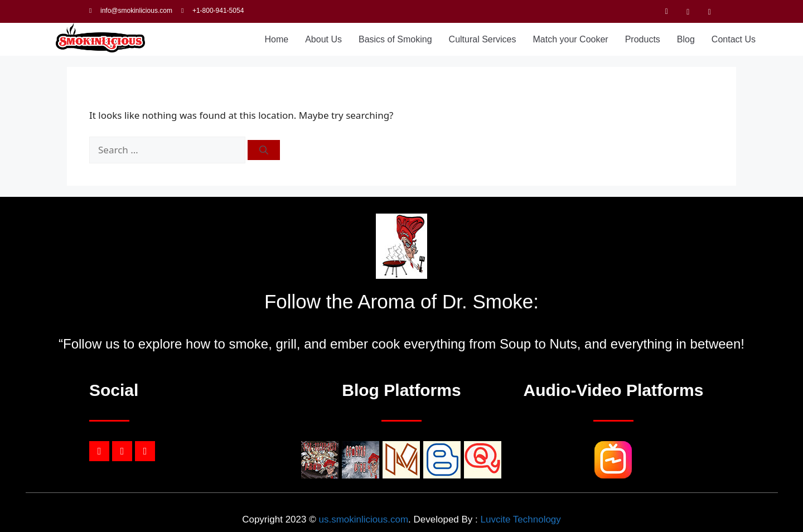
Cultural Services (483, 39)
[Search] (264, 150)
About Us (323, 39)
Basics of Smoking (395, 39)
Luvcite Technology (521, 519)
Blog (686, 39)
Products (643, 39)
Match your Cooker (571, 39)
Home (276, 39)
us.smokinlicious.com (363, 519)
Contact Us (734, 39)
